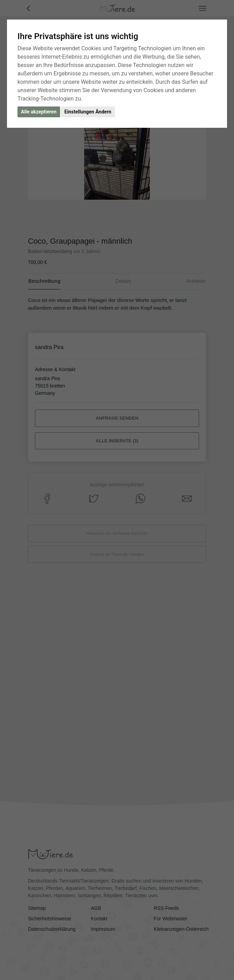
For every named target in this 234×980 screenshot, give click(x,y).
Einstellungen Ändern (88, 112)
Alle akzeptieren (39, 112)
